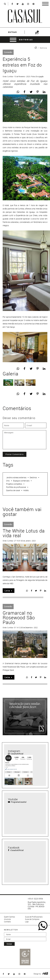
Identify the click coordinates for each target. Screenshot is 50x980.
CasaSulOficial (16, 754)
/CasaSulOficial (16, 850)
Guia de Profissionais (34, 917)
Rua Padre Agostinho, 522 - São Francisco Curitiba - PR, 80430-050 (37, 905)
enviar (9, 944)
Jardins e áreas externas (16, 477)
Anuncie (7, 919)
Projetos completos (14, 484)
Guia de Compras (32, 919)
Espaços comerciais (21, 481)
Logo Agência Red (45, 974)
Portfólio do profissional (16, 487)
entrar (12, 32)
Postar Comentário (15, 454)
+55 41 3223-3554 (35, 899)
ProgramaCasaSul (17, 802)
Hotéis (26, 490)
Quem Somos (9, 917)
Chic (8, 481)
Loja (27, 922)
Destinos (33, 477)
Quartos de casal (13, 490)
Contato (7, 922)
